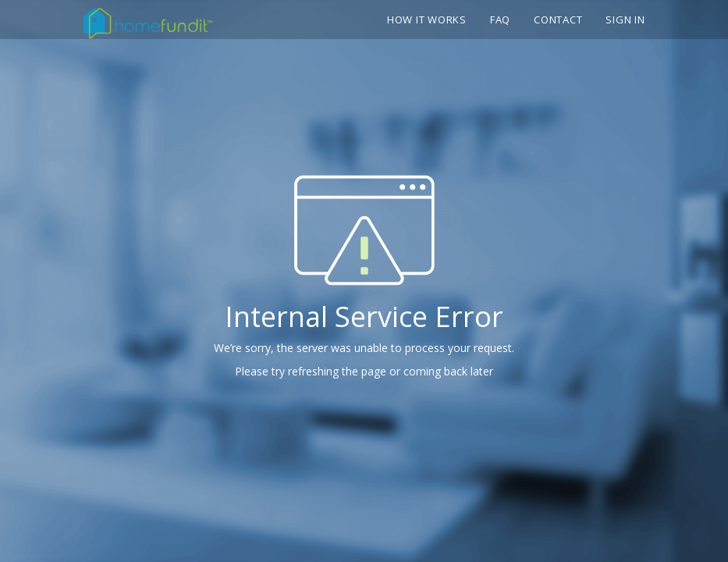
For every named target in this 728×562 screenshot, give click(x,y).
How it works (427, 20)
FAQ (500, 20)
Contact (558, 20)
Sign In (625, 20)
